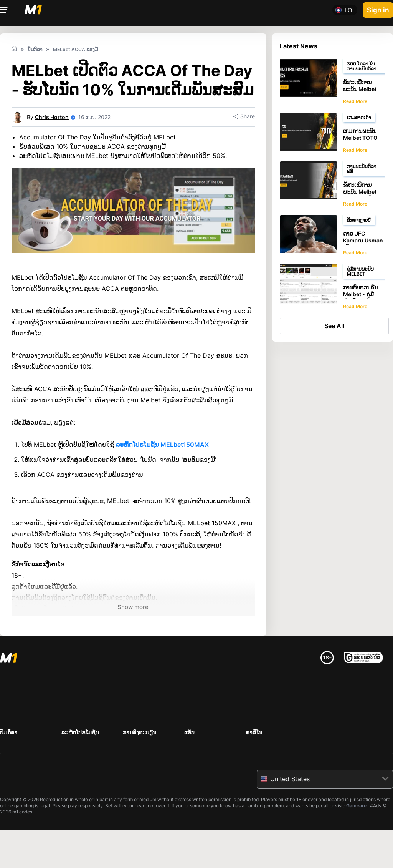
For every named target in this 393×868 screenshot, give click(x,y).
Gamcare (357, 806)
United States (290, 779)
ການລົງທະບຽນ (140, 732)
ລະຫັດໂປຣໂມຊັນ (80, 732)
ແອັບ (189, 732)
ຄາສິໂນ (254, 732)
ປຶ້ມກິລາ (9, 732)
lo (348, 10)
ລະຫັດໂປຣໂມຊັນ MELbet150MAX (162, 445)
